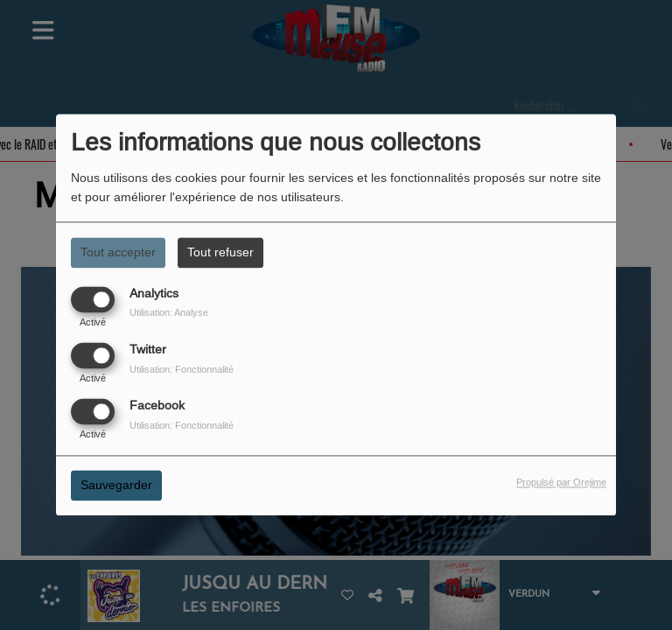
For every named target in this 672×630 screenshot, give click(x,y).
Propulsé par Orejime (561, 483)
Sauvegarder (116, 486)
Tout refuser (220, 252)
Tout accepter (118, 252)
